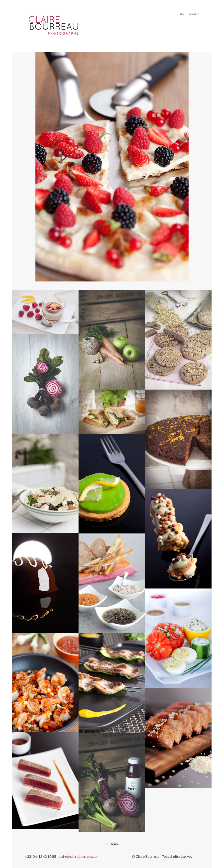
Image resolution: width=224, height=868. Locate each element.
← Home (112, 844)
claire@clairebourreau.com (79, 856)
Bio (181, 14)
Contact (193, 14)
